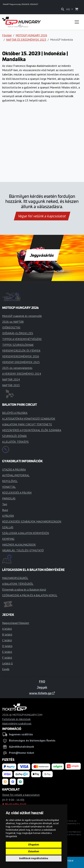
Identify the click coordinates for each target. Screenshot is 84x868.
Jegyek (42, 687)
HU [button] (68, 9)
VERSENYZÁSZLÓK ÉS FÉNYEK (21, 351)
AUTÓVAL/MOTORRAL (16, 475)
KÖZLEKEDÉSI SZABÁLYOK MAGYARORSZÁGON (32, 521)
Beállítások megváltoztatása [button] (34, 858)
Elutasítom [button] (34, 852)
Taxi (5, 504)
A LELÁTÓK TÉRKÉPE (15, 442)
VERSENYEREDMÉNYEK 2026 (21, 356)
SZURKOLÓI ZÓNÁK (14, 436)
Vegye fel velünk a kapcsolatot (42, 216)
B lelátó (7, 634)
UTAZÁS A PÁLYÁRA (14, 469)
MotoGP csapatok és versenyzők (22, 316)
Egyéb (6, 669)
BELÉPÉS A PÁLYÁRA (15, 413)
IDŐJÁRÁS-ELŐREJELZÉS (18, 333)
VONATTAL (9, 487)
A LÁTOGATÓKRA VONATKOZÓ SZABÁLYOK (29, 419)
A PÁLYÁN (8, 516)
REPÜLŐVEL (10, 481)
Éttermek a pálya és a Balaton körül (24, 589)
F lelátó (7, 658)
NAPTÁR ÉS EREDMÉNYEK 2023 (26, 40)
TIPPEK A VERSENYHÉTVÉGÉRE (22, 339)
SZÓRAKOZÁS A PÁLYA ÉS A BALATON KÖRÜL (30, 595)
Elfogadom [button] (34, 845)
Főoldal (7, 35)
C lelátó (7, 640)
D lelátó (7, 646)
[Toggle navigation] (77, 22)
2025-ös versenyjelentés (17, 368)
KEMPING (8, 539)
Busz (5, 510)
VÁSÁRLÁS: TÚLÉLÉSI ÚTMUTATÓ (23, 550)
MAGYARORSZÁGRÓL (15, 578)
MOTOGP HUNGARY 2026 (31, 35)
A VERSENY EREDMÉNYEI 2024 (22, 374)
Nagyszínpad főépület (16, 623)
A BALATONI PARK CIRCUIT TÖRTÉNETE (27, 424)
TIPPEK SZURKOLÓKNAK (18, 345)
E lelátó (7, 652)
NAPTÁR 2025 (11, 385)
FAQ (42, 681)
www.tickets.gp (42, 693)
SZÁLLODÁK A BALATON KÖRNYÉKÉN (26, 533)
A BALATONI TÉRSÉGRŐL (18, 584)
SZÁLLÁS (8, 527)
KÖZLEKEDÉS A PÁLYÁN (17, 493)
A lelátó (7, 629)
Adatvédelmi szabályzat (17, 723)
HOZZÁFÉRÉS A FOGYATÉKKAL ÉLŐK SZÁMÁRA (32, 430)
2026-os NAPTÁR (13, 322)
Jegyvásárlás (42, 255)
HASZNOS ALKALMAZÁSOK (19, 545)
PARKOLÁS (9, 498)
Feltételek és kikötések (16, 719)
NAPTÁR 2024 (11, 379)
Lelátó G (7, 663)
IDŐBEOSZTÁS (11, 327)
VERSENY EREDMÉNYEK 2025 (21, 362)
